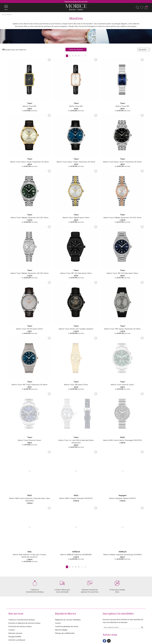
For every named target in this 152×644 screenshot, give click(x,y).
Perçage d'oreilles (15, 636)
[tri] (144, 50)
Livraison (12, 630)
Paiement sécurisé (15, 633)
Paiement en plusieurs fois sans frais (76, 1)
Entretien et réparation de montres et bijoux (24, 623)
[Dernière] (85, 56)
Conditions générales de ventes (67, 626)
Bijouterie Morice (66, 614)
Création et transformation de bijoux (22, 620)
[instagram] (109, 642)
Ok (142, 627)
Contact (58, 623)
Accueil (4, 15)
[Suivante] (82, 56)
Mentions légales (61, 630)
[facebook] (104, 642)
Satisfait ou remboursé (17, 640)
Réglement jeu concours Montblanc (68, 620)
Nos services (16, 614)
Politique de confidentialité (65, 633)
